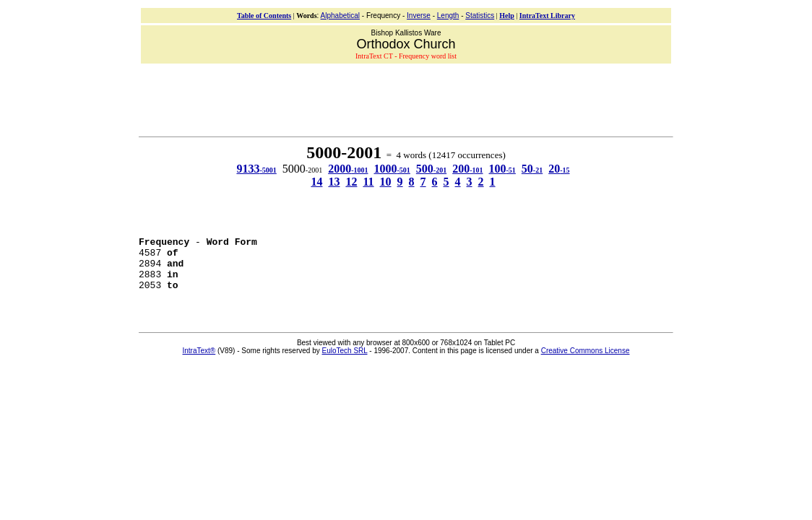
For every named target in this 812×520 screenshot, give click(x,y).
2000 (348, 169)
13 (334, 182)
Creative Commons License (586, 361)
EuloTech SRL (345, 361)
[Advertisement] (406, 98)
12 (351, 182)
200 (467, 169)
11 (368, 182)
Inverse (419, 16)
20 (559, 169)
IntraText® (199, 361)
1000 (392, 169)
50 (532, 169)
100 (502, 169)
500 (431, 169)
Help (507, 16)
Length (448, 16)
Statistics (480, 16)
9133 (256, 169)
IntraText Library (547, 16)
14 (316, 182)
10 (386, 182)
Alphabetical (340, 16)
